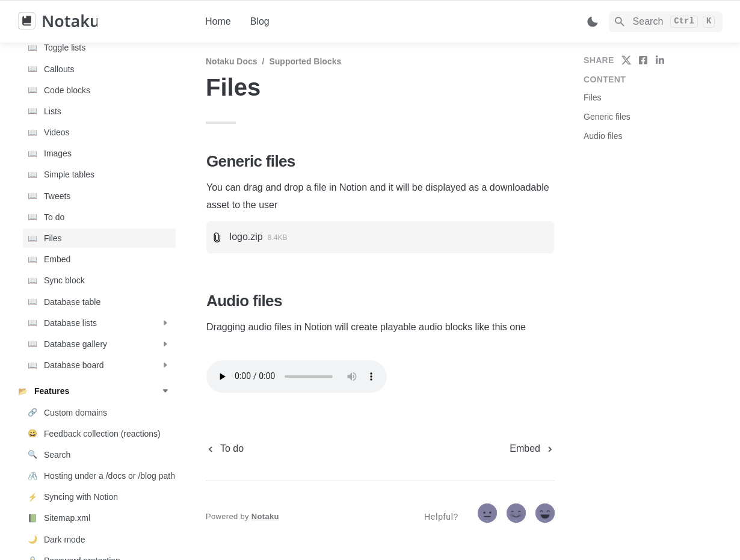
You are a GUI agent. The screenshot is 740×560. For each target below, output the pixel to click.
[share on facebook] (643, 60)
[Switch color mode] (593, 22)
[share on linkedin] (660, 60)
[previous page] (225, 449)
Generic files (607, 117)
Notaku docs (232, 61)
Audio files (603, 136)
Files (593, 97)
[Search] (666, 22)
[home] (102, 22)
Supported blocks (305, 61)
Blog (260, 21)
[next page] (532, 449)
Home (218, 21)
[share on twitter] (626, 60)
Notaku (265, 516)
